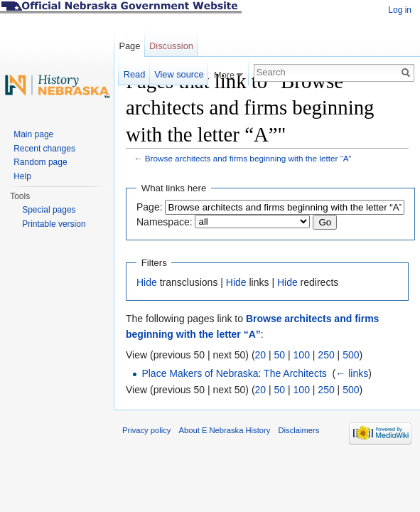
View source (179, 74)
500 (351, 355)
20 (261, 355)
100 (302, 355)
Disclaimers (298, 430)
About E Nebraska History (225, 430)
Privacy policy (146, 430)
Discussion (171, 46)
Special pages (49, 210)
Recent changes (44, 149)
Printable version (54, 224)
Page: (150, 207)
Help (22, 176)
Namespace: (165, 222)
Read (135, 74)
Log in (400, 10)
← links (352, 373)
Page (129, 46)
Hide (147, 282)
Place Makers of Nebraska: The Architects (234, 373)
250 (326, 355)
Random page (40, 162)
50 (280, 355)
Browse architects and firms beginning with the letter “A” (248, 158)
